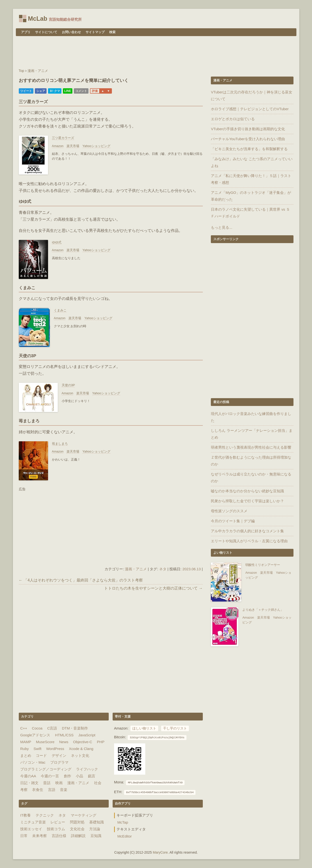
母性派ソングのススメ (229, 511)
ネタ (163, 569)
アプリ (26, 32)
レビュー (58, 822)
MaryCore (160, 852)
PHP (101, 742)
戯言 (92, 776)
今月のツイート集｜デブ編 (233, 521)
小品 (79, 776)
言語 (52, 790)
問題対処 (77, 822)
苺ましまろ (60, 444)
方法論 (95, 829)
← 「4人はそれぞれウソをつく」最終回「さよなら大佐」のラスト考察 (81, 580)
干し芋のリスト (175, 728)
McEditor (124, 836)
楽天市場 (73, 146)
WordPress (55, 749)
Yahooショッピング (96, 146)
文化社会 (77, 829)
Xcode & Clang (81, 749)
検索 (112, 32)
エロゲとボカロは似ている (233, 119)
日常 (24, 836)
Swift (37, 749)
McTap (123, 822)
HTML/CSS (64, 735)
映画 (59, 783)
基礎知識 (97, 822)
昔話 (47, 783)
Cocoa (37, 728)
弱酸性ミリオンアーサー (263, 565)
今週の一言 (50, 776)
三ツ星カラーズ (63, 138)
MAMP (26, 742)
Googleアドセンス (35, 735)
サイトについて (46, 32)
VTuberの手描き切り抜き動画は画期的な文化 (248, 129)
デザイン (59, 755)
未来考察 (39, 836)
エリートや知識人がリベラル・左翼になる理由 (249, 541)
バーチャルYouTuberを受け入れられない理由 (248, 139)
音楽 (64, 790)
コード (41, 755)
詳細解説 (78, 836)
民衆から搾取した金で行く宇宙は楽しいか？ (247, 501)
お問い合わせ (71, 32)
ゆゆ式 (57, 242)
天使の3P (68, 385)
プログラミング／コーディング (46, 769)
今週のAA (28, 776)
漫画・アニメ (136, 569)
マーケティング (83, 815)
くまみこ (60, 310)
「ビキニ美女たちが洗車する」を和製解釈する (249, 149)
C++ (24, 728)
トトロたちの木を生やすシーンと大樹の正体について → (153, 588)
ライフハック (87, 769)
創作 (68, 776)
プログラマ (59, 762)
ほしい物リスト (144, 728)
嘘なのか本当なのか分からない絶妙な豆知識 (247, 491)
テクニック (45, 815)
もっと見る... (222, 227)
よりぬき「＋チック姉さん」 (263, 610)
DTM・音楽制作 (75, 728)
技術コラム (56, 829)
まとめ (26, 755)
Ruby (24, 749)
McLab (38, 19)
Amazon (58, 146)
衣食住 (38, 790)
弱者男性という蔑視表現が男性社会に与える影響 (251, 447)
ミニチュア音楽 (33, 822)
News (64, 742)
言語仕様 (59, 836)
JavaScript (87, 735)
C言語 (52, 728)
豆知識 (96, 836)
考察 (24, 790)
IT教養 (25, 815)
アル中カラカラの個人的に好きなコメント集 (247, 531)
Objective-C (83, 742)
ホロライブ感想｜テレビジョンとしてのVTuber (250, 109)
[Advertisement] (156, 53)
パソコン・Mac (33, 762)
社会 (98, 783)
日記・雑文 (29, 783)
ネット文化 (80, 755)
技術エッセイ (31, 829)
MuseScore (45, 742)
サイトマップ (95, 32)
